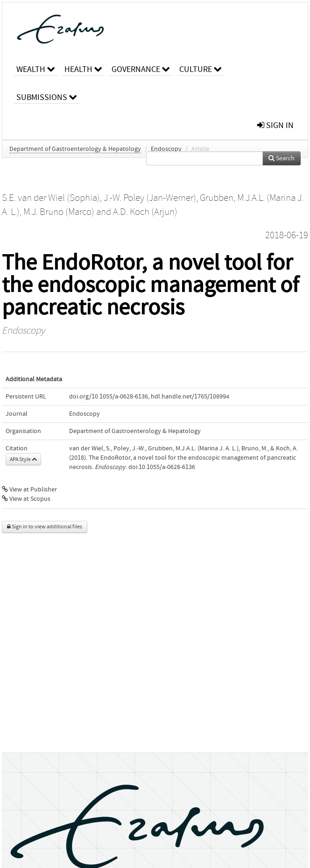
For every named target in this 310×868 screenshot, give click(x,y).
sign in (275, 125)
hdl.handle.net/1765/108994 (190, 397)
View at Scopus (26, 499)
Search (282, 158)
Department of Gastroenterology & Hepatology (75, 149)
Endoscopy (166, 149)
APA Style (23, 459)
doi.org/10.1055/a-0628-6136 (109, 397)
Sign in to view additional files (45, 527)
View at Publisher (29, 490)
